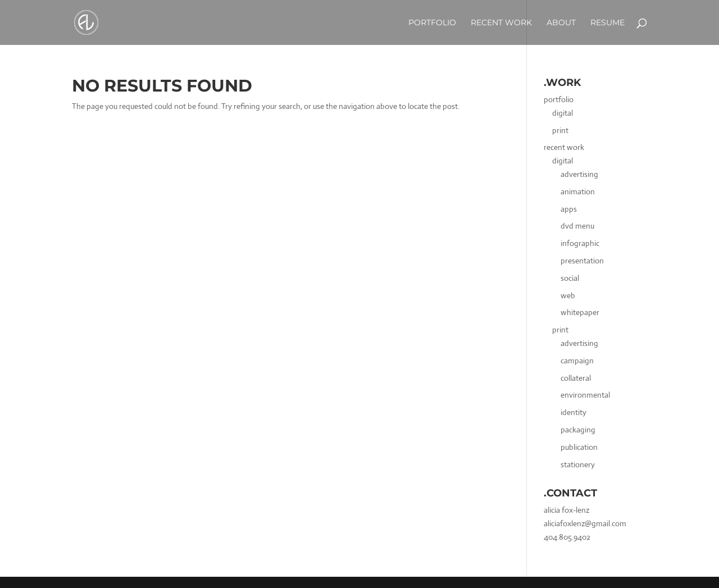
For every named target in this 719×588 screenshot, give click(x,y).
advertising (579, 174)
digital (563, 113)
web (568, 295)
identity (574, 412)
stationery (578, 464)
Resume (607, 22)
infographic (580, 243)
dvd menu (577, 226)
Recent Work (501, 22)
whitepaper (580, 312)
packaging (578, 430)
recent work (564, 147)
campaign (577, 361)
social (570, 278)
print (560, 130)
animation (578, 192)
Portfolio (432, 22)
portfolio (559, 99)
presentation (582, 261)
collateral (576, 378)
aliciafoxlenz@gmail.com (585, 523)
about (561, 22)
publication (579, 447)
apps (569, 209)
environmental (585, 395)
